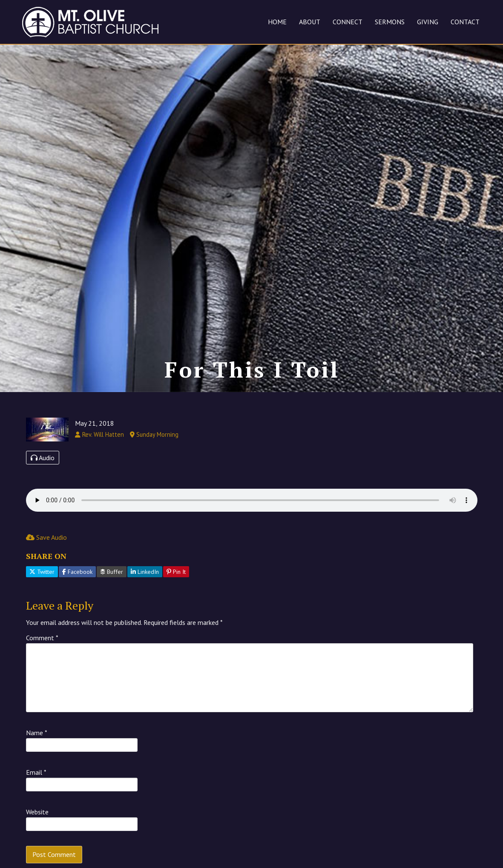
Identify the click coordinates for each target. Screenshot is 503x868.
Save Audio (46, 537)
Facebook (77, 572)
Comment (42, 638)
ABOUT (310, 22)
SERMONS (390, 22)
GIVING (428, 22)
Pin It (176, 572)
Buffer (112, 572)
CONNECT (348, 22)
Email (36, 772)
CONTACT (465, 22)
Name (37, 733)
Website (37, 812)
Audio (43, 458)
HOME (277, 22)
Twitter (42, 572)
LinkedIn (145, 572)
